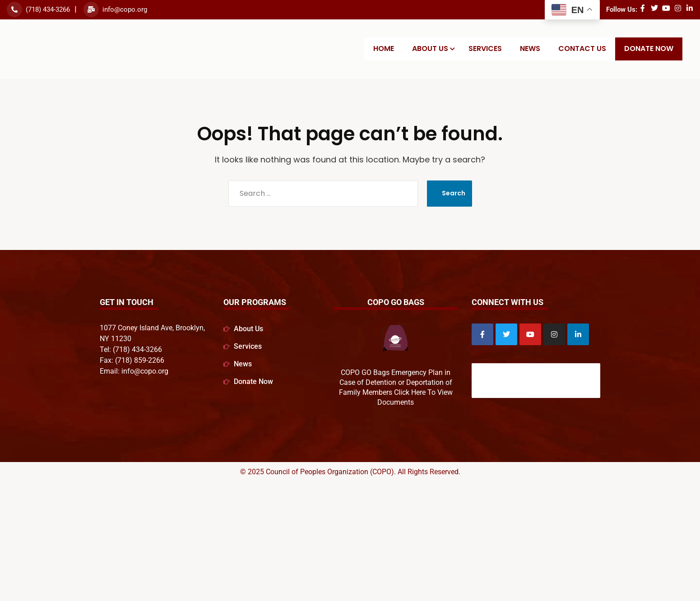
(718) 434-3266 (48, 9)
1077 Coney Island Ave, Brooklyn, (152, 328)
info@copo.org (125, 9)
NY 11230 (116, 339)
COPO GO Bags (396, 302)
